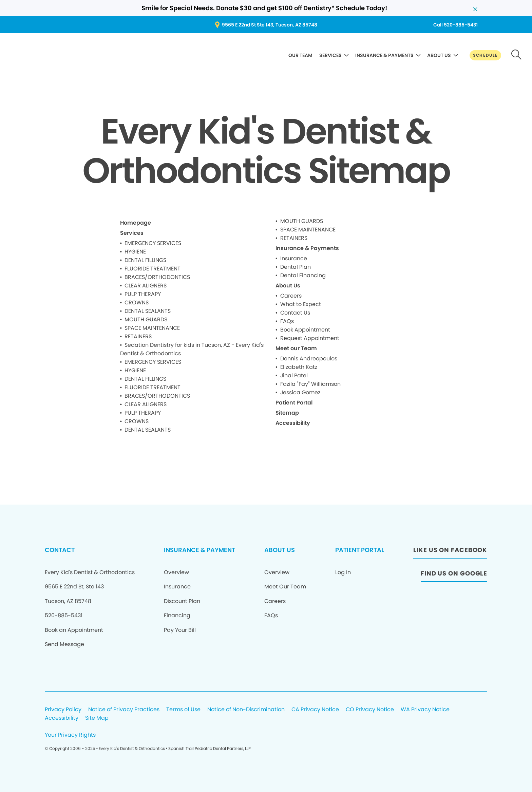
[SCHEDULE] (485, 55)
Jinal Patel (294, 375)
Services (132, 233)
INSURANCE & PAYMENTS (384, 55)
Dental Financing (303, 275)
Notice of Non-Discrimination (246, 710)
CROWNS (137, 303)
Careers (291, 296)
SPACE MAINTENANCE (152, 328)
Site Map (97, 718)
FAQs (287, 321)
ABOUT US (439, 55)
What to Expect (301, 304)
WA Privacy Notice (425, 710)
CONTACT (60, 550)
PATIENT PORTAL (360, 550)
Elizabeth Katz (299, 367)
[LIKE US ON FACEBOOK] (450, 552)
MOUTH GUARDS (146, 319)
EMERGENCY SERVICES (153, 243)
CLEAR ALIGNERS (146, 286)
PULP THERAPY (143, 294)
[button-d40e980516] (517, 55)
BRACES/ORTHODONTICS (157, 277)
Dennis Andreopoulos (309, 359)
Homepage (136, 223)
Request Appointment (310, 338)
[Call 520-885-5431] (455, 25)
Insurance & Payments (307, 248)
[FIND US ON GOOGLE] (454, 575)
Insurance (294, 258)
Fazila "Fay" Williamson (310, 384)
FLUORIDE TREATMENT (153, 269)
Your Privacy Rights (70, 735)
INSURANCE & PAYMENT (199, 550)
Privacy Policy (63, 710)
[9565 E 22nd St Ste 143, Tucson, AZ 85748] (266, 25)
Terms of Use (183, 710)
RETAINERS (138, 336)
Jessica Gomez (300, 392)
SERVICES (330, 55)
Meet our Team (296, 348)
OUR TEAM (300, 55)
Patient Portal (294, 403)
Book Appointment (305, 330)
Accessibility (293, 423)
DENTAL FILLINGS (145, 260)
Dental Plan (296, 267)
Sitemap (287, 413)
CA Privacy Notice (315, 710)
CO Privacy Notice (370, 710)
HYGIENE (135, 252)
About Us (288, 286)
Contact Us (295, 313)
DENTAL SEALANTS (148, 311)
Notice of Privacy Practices (124, 710)
